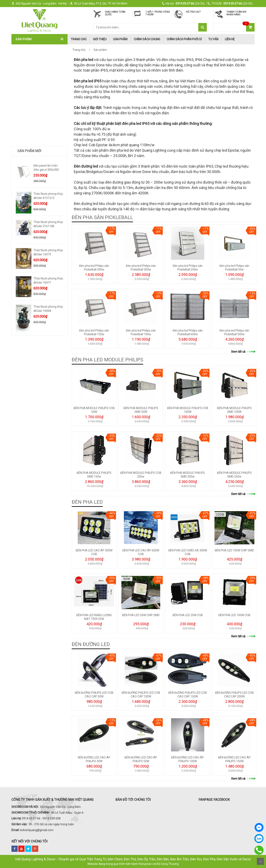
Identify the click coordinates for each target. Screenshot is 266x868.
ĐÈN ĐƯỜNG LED (91, 644)
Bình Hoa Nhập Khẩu (31, 205)
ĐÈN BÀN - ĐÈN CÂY (30, 123)
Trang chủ (79, 50)
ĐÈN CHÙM (24, 68)
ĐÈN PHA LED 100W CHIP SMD (234, 550)
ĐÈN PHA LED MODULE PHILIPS (107, 360)
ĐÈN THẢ (22, 82)
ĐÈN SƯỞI (23, 164)
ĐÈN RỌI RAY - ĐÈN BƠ (31, 130)
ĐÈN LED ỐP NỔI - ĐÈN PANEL (36, 151)
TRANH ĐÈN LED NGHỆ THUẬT (36, 192)
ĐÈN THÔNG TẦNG (28, 103)
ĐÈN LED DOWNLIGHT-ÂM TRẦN (37, 116)
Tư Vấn (213, 39)
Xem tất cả (244, 352)
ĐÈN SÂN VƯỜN (27, 110)
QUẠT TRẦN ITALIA (29, 62)
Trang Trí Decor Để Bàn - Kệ (37, 178)
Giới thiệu (100, 39)
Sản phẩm (120, 39)
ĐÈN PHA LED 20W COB (188, 615)
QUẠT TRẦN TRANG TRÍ (32, 48)
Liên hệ (230, 39)
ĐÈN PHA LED (87, 502)
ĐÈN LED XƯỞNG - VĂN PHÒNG (36, 157)
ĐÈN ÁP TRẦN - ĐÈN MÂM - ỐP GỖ (39, 75)
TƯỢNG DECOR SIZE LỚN (33, 171)
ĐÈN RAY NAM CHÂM (30, 137)
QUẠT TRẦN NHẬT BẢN (32, 55)
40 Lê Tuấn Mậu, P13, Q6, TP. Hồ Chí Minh (99, 4)
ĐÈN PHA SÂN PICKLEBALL (102, 217)
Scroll (260, 861)
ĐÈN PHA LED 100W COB (234, 615)
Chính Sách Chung (147, 39)
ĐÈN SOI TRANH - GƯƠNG (33, 96)
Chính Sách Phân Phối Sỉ (184, 39)
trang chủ (79, 39)
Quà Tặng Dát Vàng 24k (34, 185)
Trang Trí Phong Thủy (33, 199)
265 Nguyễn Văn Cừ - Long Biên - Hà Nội (39, 4)
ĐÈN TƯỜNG (25, 89)
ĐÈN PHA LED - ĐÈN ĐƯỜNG (34, 144)
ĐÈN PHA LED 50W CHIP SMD (141, 615)
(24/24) (183, 4)
